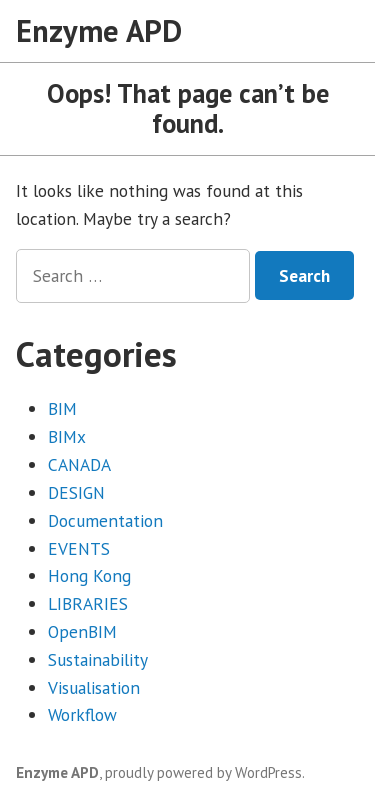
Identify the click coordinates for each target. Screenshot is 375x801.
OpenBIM (82, 631)
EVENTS (79, 548)
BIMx (67, 436)
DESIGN (76, 492)
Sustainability (98, 659)
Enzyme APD (99, 30)
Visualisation (94, 687)
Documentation (105, 520)
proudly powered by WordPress (203, 772)
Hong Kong (89, 575)
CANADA (79, 464)
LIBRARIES (88, 603)
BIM (62, 408)
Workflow (82, 714)
